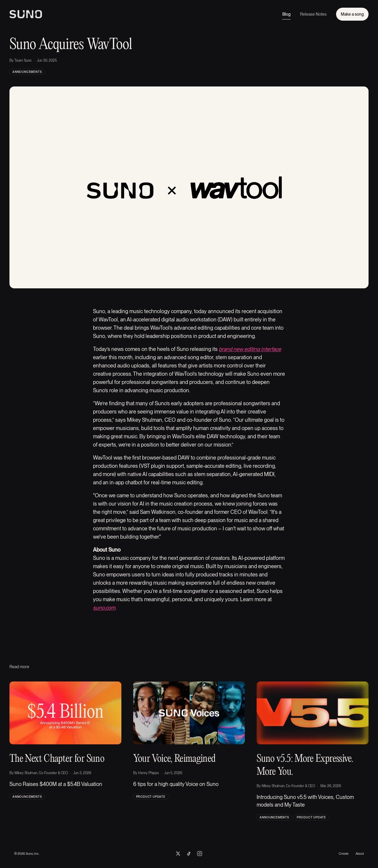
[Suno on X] (178, 854)
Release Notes (313, 14)
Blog (286, 16)
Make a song (352, 14)
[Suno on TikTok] (189, 854)
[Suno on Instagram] (200, 854)
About (360, 854)
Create (344, 854)
